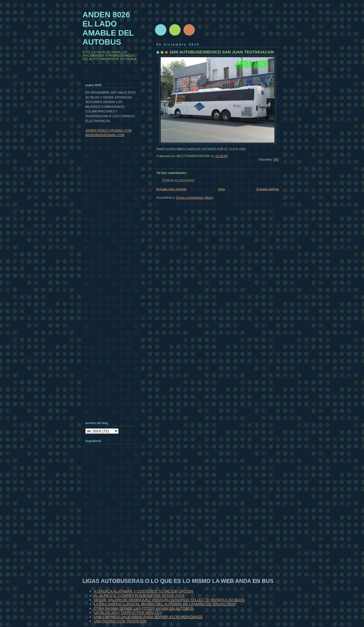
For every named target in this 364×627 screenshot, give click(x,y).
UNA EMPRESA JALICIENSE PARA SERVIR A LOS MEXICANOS (148, 617)
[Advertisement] (114, 522)
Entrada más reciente (171, 189)
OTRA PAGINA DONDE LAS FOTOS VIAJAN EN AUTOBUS (144, 608)
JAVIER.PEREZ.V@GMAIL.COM (108, 130)
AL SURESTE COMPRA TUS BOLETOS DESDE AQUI (139, 596)
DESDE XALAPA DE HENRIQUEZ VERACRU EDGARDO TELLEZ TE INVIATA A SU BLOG (169, 600)
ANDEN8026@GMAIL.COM (105, 135)
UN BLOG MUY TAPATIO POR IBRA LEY (128, 613)
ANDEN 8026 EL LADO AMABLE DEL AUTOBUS (108, 28)
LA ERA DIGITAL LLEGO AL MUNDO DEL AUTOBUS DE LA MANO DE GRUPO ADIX (165, 604)
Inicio (222, 189)
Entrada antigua (268, 189)
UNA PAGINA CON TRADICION (120, 621)
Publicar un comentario (178, 180)
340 (276, 159)
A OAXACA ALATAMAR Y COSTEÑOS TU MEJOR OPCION (143, 591)
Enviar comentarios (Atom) (195, 198)
